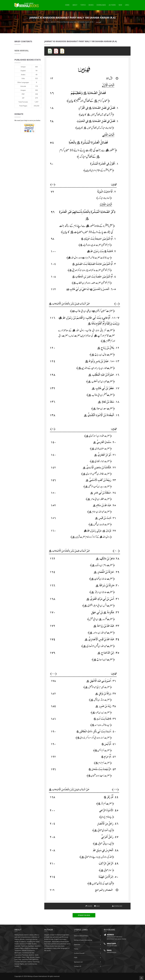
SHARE (89, 906)
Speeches (77, 945)
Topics (83, 5)
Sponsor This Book (84, 915)
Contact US (78, 966)
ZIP (23, 98)
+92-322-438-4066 (112, 946)
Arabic (23, 75)
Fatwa (76, 949)
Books (91, 5)
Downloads (101, 5)
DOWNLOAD (117, 906)
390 (37, 90)
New (120, 5)
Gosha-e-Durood (79, 953)
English (23, 71)
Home (67, 5)
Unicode (23, 86)
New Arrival (22, 51)
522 (37, 78)
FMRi (76, 958)
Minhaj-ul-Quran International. (37, 976)
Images (23, 90)
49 (37, 75)
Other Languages (23, 82)
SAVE (97, 906)
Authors (112, 5)
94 (37, 71)
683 (37, 67)
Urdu (127, 5)
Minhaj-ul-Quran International (83, 940)
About (75, 5)
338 (37, 94)
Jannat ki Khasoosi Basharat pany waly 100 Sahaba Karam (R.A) (72, 22)
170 (37, 86)
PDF (23, 94)
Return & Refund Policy (81, 936)
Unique (23, 67)
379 (37, 98)
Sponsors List (78, 962)
